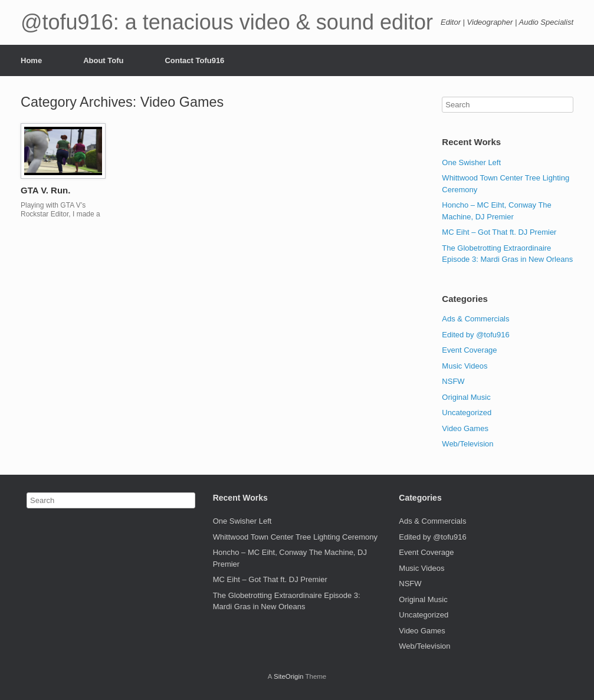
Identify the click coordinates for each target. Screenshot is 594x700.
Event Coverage (469, 350)
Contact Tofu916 (194, 60)
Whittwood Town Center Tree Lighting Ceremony (295, 537)
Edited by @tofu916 (475, 335)
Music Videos (465, 366)
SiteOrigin (289, 676)
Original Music (466, 397)
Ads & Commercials (475, 319)
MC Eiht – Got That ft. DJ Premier (499, 232)
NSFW (453, 381)
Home (31, 60)
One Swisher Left (471, 162)
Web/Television (467, 444)
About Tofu (103, 60)
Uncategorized (467, 413)
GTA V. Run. (45, 190)
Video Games (465, 428)
